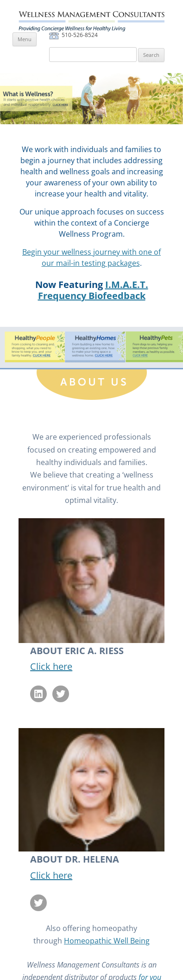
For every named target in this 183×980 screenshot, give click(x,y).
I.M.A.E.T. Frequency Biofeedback (93, 290)
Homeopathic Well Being (107, 941)
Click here (51, 666)
